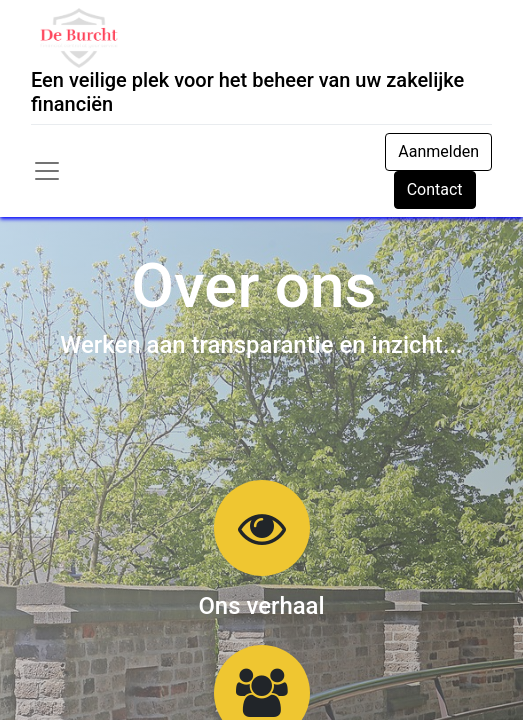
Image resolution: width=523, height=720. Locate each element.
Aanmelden (438, 151)
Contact (435, 189)
